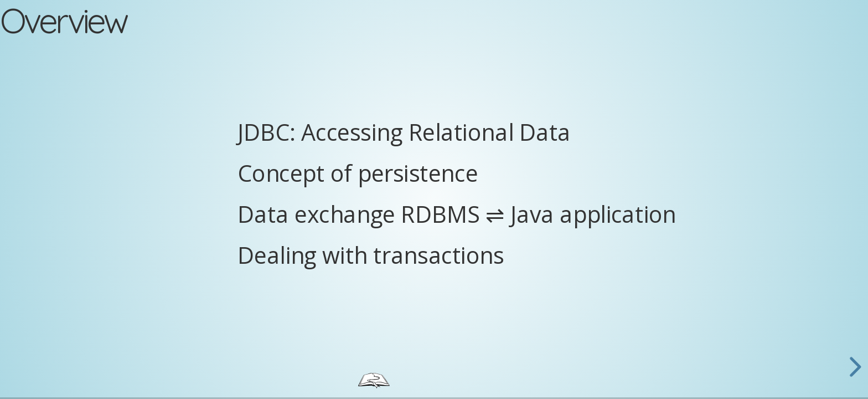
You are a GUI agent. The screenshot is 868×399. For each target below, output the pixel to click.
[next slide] (854, 367)
